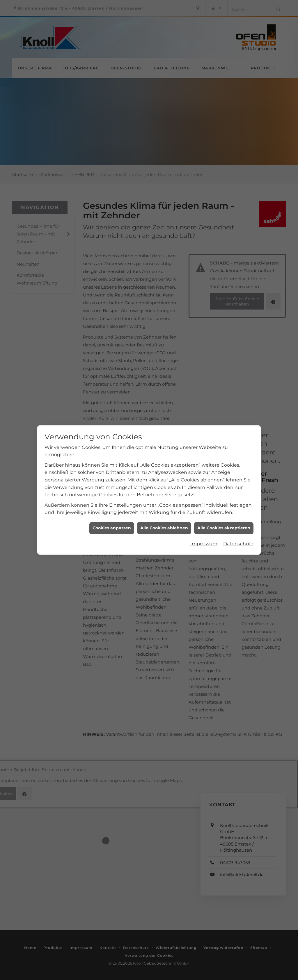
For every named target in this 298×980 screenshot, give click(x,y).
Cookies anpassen (112, 507)
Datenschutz (238, 523)
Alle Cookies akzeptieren (224, 507)
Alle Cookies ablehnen (164, 507)
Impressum (204, 523)
